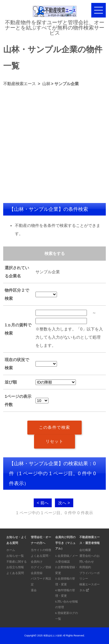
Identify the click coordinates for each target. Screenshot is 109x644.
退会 (34, 590)
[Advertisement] (54, 145)
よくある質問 (15, 573)
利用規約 (85, 567)
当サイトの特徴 (41, 550)
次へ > (64, 503)
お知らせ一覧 (15, 556)
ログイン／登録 (41, 567)
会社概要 (85, 550)
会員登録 (37, 573)
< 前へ (43, 503)
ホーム (11, 550)
